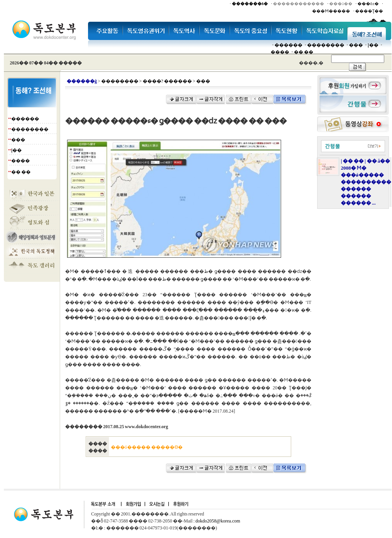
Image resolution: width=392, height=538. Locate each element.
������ (288, 45)
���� (280, 52)
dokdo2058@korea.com (218, 521)
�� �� (304, 52)
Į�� (373, 45)
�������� (326, 45)
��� (356, 45)
